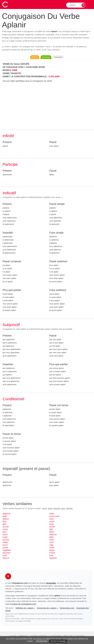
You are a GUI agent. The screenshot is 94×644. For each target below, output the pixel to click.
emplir (5, 537)
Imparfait (8, 233)
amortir (52, 527)
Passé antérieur (58, 261)
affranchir (53, 535)
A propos (13, 636)
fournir (5, 545)
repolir (52, 514)
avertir (52, 521)
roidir (51, 545)
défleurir (6, 519)
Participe (10, 164)
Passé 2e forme (12, 434)
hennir (5, 535)
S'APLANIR (54, 77)
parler (50, 508)
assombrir (7, 553)
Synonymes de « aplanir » (47, 608)
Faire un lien (68, 636)
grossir (5, 548)
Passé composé (12, 261)
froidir (52, 524)
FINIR (15, 70)
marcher (69, 508)
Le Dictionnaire (56, 636)
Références (23, 636)
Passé (53, 142)
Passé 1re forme (59, 405)
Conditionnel (13, 399)
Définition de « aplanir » (25, 608)
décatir (52, 550)
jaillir (4, 524)
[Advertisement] (47, 106)
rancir (52, 519)
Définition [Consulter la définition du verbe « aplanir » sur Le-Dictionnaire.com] (35, 57)
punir (51, 555)
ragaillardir (7, 550)
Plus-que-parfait (12, 290)
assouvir (6, 540)
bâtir (51, 529)
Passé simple (57, 204)
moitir (5, 555)
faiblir (5, 516)
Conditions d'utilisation (39, 636)
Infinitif (8, 136)
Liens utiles (80, 636)
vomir (51, 542)
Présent (7, 142)
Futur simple (56, 233)
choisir (5, 529)
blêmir (52, 532)
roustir (52, 548)
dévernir (6, 558)
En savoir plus (42, 641)
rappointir (53, 558)
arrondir (6, 527)
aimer (44, 508)
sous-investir (54, 516)
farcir (5, 532)
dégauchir (7, 514)
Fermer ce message (58, 641)
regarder (57, 508)
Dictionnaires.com (67, 608)
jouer (63, 508)
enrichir (52, 553)
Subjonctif (11, 325)
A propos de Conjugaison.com (23, 604)
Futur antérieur (58, 290)
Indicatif (9, 193)
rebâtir (5, 542)
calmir (52, 540)
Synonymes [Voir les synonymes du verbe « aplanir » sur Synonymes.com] (46, 57)
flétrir (5, 521)
